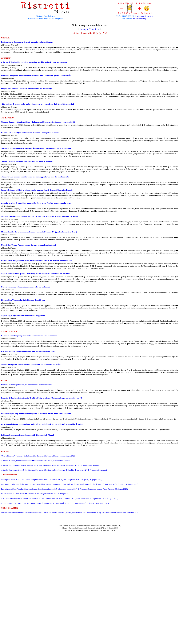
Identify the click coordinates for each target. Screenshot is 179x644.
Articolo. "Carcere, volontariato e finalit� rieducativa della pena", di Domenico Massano (36, 461)
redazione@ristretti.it (145, 16)
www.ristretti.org (139, 18)
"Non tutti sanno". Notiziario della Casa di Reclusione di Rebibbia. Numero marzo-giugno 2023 (38, 456)
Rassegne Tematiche (90, 29)
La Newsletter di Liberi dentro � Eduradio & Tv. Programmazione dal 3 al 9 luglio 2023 (36, 494)
